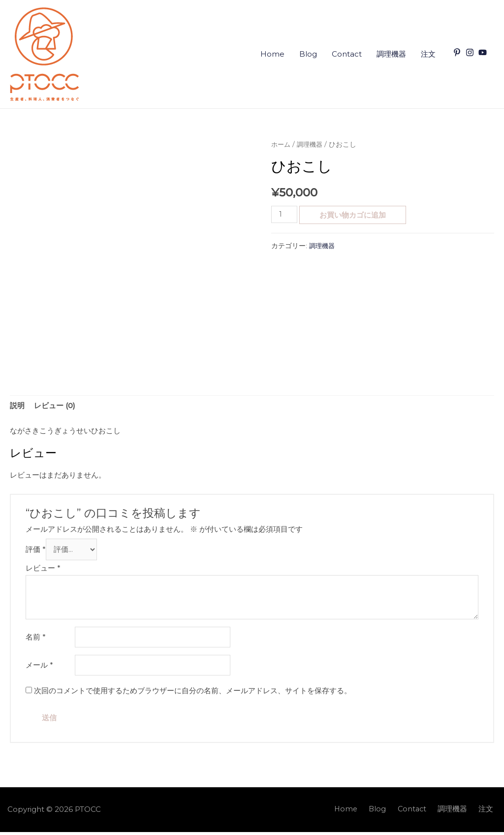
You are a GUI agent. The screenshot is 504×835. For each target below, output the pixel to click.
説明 (17, 406)
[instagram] (471, 52)
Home (272, 54)
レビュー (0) (55, 406)
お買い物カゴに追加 (354, 215)
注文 (428, 54)
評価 (36, 551)
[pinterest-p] (458, 52)
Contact (347, 54)
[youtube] (484, 52)
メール (39, 668)
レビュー (43, 569)
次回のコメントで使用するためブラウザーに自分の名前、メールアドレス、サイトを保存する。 (193, 693)
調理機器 (391, 54)
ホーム (282, 144)
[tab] (17, 406)
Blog (308, 54)
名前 (36, 639)
